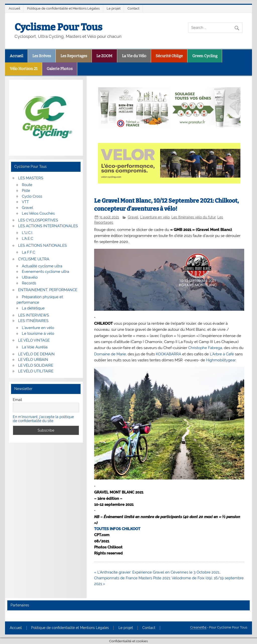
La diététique (33, 308)
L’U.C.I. (27, 233)
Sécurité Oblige (169, 56)
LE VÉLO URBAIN (33, 360)
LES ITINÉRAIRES (33, 321)
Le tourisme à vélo (38, 334)
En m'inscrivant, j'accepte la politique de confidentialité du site (43, 419)
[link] (205, 348)
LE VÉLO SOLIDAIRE (36, 365)
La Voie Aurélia (35, 347)
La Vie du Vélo (134, 56)
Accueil (15, 8)
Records (29, 283)
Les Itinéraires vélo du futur (194, 217)
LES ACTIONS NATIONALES (42, 246)
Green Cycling (205, 56)
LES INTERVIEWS (34, 315)
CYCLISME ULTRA (34, 259)
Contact (133, 8)
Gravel (133, 217)
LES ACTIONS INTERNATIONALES (48, 226)
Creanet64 (198, 627)
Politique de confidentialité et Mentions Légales (63, 8)
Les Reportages (74, 56)
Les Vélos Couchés (38, 213)
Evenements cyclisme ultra (45, 272)
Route (27, 185)
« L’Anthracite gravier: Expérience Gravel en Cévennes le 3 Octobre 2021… (158, 572)
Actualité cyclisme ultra (42, 266)
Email (17, 400)
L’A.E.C (27, 238)
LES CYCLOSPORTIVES (38, 220)
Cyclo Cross (32, 196)
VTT (25, 202)
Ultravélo (30, 277)
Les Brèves (42, 56)
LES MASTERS (31, 178)
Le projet (114, 8)
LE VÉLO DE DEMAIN (36, 354)
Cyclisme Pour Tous (58, 27)
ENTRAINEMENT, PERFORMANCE (48, 290)
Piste (26, 191)
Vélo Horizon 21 (24, 69)
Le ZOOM (104, 56)
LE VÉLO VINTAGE (34, 340)
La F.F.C (28, 252)
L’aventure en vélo (38, 328)
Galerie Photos (60, 69)
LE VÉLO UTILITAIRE (36, 371)
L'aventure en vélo (155, 217)
